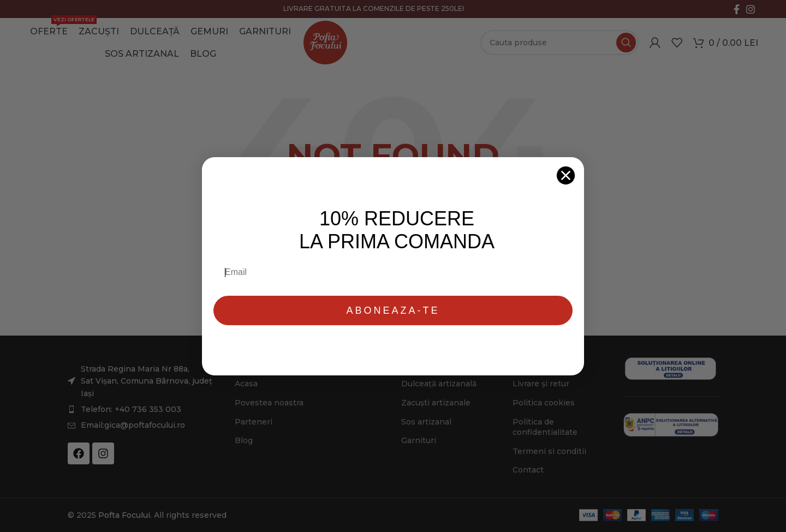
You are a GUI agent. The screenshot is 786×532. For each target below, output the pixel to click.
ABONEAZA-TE (393, 310)
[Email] (394, 273)
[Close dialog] (566, 175)
